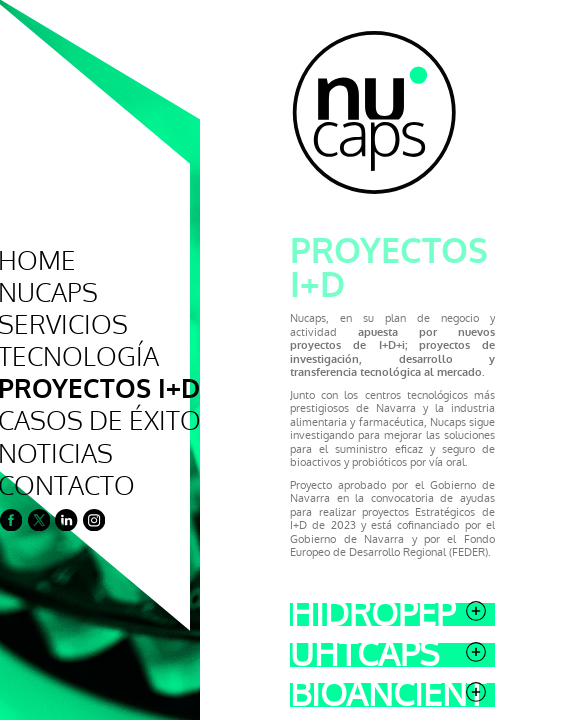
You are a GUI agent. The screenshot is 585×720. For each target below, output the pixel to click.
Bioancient (288, 541)
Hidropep (288, 460)
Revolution (288, 622)
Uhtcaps (288, 501)
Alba (288, 662)
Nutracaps (288, 581)
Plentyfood (288, 702)
